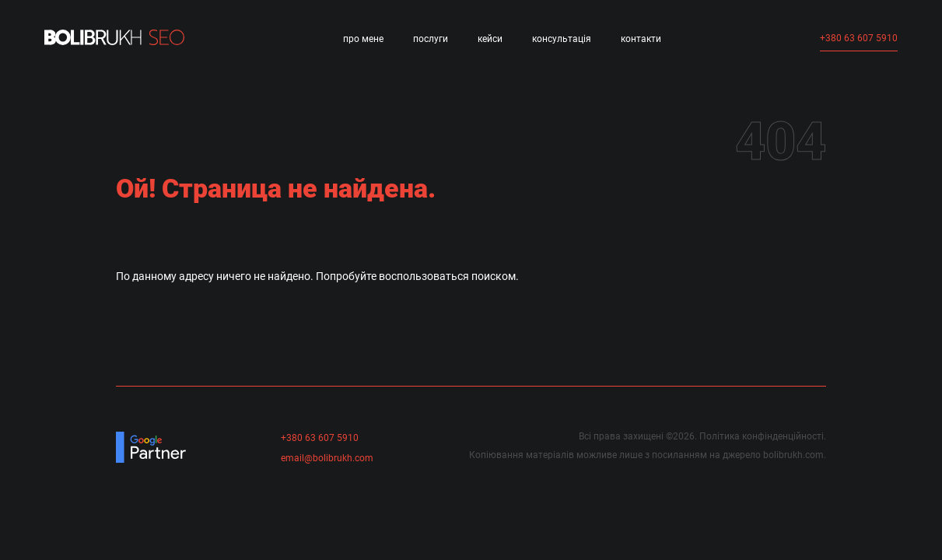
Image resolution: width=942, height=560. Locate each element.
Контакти (641, 39)
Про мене (363, 39)
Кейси (490, 39)
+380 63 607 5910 (859, 38)
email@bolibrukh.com (327, 458)
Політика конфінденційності (762, 436)
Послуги (431, 39)
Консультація (562, 39)
